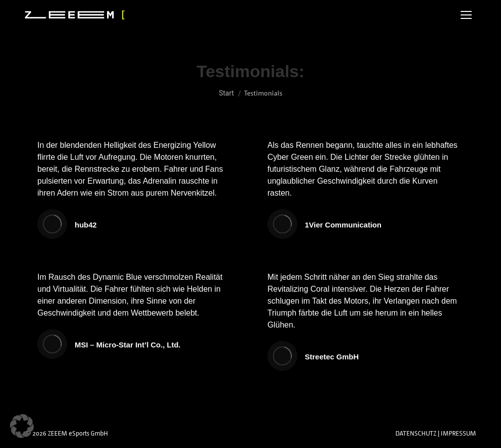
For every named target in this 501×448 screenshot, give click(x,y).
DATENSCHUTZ (416, 433)
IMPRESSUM (458, 433)
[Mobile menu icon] (466, 15)
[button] (22, 426)
